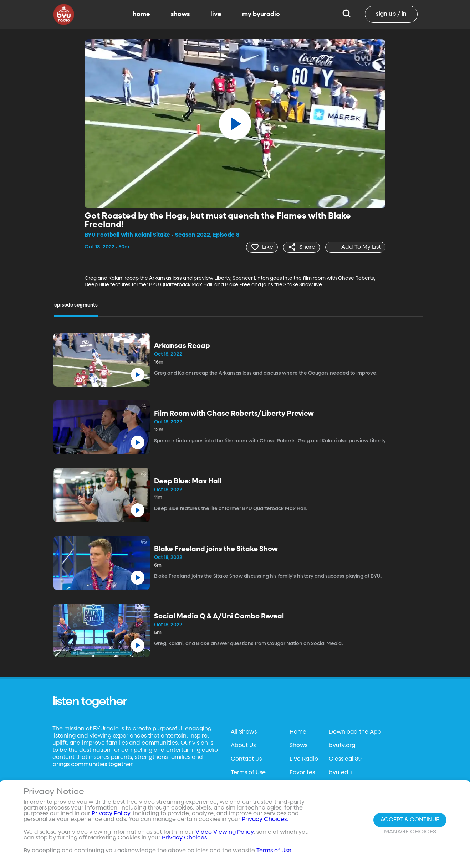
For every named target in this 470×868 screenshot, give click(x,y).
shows (180, 14)
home (141, 14)
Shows (298, 746)
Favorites (302, 773)
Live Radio (304, 759)
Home (298, 732)
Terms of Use (248, 773)
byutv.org (342, 746)
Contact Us (246, 759)
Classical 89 (345, 759)
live (216, 14)
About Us (243, 746)
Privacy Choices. (265, 820)
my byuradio (261, 14)
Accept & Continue (410, 820)
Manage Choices (410, 832)
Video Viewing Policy (224, 832)
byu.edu (340, 773)
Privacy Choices (184, 838)
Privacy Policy (111, 814)
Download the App (355, 732)
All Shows (244, 732)
